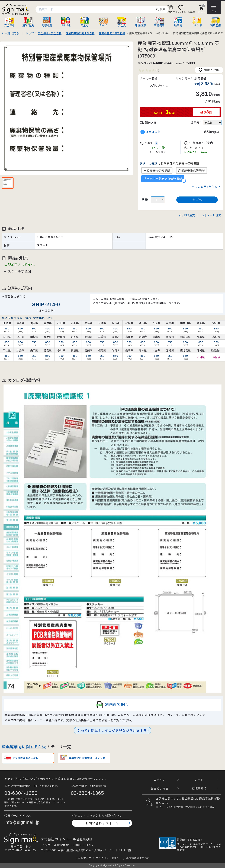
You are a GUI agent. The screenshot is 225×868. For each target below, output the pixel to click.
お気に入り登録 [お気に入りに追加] (209, 70)
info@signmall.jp (22, 822)
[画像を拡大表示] (67, 108)
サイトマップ (83, 858)
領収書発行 (199, 788)
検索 (161, 9)
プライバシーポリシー (109, 858)
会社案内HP (85, 839)
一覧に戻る (12, 33)
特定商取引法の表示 (138, 858)
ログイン (160, 780)
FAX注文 (187, 215)
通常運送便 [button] (153, 132)
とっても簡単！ (112, 730)
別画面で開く (113, 705)
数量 (145, 200)
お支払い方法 (160, 788)
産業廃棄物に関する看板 (24, 746)
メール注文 (211, 215)
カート (199, 780)
